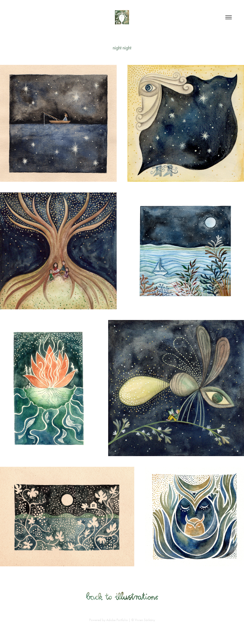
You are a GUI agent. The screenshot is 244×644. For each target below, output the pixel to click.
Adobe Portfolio (117, 620)
